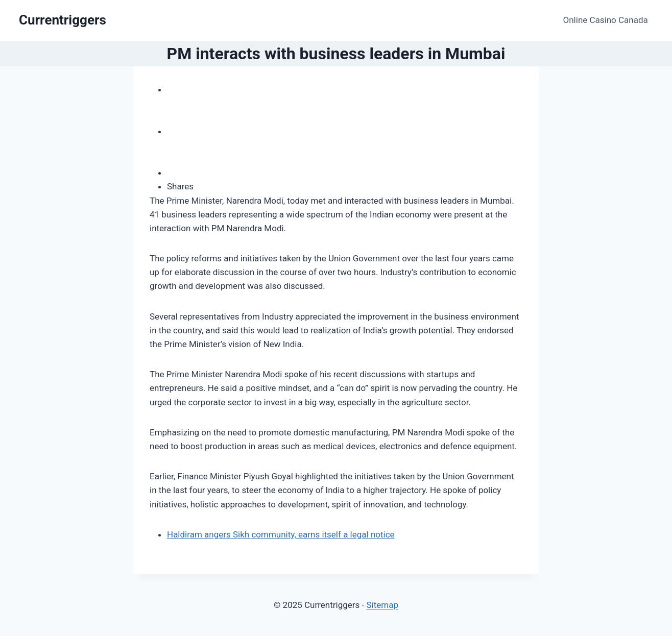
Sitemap (382, 605)
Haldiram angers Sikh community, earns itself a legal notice (281, 534)
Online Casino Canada (606, 20)
